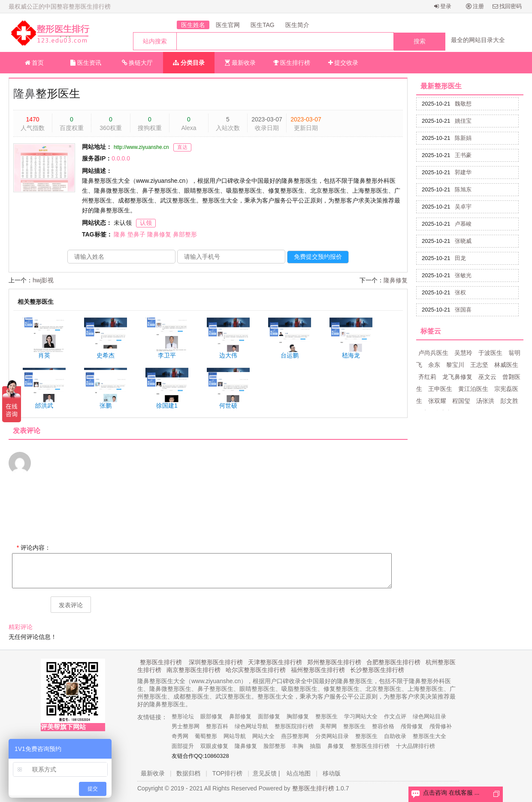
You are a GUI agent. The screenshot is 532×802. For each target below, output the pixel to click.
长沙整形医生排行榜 (377, 670)
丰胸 (298, 746)
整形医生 (326, 716)
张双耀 (437, 401)
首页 (35, 63)
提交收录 (343, 63)
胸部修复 (298, 716)
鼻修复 (336, 746)
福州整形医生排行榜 (318, 670)
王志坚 (479, 365)
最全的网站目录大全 (478, 40)
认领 (146, 223)
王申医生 (440, 389)
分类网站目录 (332, 736)
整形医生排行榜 (161, 662)
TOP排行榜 (228, 773)
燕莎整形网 (295, 736)
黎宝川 (455, 365)
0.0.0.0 (121, 158)
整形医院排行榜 (294, 726)
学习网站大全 (361, 716)
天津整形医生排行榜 (275, 662)
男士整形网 (186, 726)
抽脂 (315, 746)
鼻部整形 (185, 234)
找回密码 (507, 6)
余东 (434, 365)
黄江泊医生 (473, 389)
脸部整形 (275, 746)
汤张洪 (485, 401)
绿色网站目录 (429, 716)
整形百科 (217, 726)
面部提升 (183, 746)
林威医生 (506, 365)
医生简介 (297, 25)
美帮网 (328, 726)
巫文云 (487, 377)
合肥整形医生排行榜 (393, 662)
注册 (475, 6)
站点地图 (299, 773)
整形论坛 (183, 716)
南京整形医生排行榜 (193, 670)
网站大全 (263, 736)
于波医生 (490, 353)
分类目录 (189, 63)
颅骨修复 (412, 726)
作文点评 (395, 716)
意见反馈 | (266, 773)
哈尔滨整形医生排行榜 (256, 670)
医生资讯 (86, 63)
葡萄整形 (206, 736)
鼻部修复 (240, 716)
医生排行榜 (292, 63)
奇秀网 (180, 736)
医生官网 (228, 25)
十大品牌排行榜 (416, 746)
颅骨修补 (441, 726)
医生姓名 (193, 25)
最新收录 (240, 63)
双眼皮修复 (214, 746)
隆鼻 (24, 94)
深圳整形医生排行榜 (216, 662)
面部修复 (269, 716)
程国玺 (461, 401)
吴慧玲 (463, 353)
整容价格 (383, 726)
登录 (443, 6)
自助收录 (395, 736)
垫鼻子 (136, 234)
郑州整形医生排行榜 (334, 662)
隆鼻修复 (159, 234)
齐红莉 (427, 377)
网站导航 (235, 736)
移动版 (332, 773)
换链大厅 (138, 63)
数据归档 (188, 773)
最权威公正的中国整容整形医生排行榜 (60, 6)
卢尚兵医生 (433, 353)
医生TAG (263, 25)
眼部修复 (212, 716)
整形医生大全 (429, 736)
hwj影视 (43, 280)
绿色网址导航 (251, 726)
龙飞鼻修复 (457, 377)
